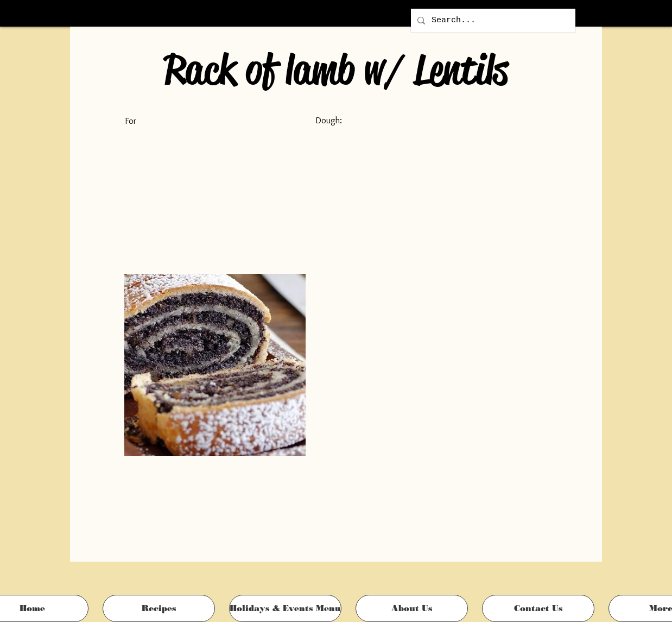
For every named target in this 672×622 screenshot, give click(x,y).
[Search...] (492, 20)
